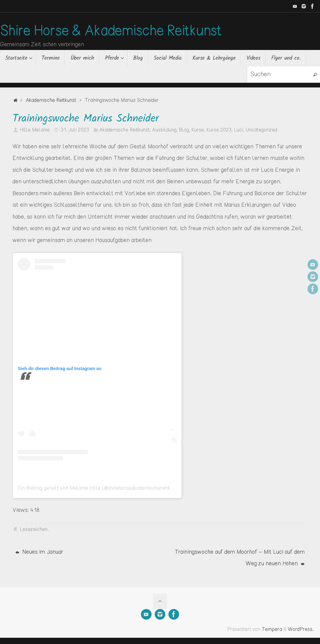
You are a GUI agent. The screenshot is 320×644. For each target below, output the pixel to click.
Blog (184, 130)
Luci (238, 130)
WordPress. (301, 629)
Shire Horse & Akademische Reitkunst (111, 32)
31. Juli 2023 (75, 130)
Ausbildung (164, 130)
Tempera (272, 629)
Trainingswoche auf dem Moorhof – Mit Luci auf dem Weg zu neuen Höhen (240, 558)
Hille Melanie (35, 130)
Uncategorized (261, 130)
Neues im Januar (39, 552)
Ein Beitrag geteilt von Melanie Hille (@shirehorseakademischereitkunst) (100, 488)
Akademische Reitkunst (51, 100)
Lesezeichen (34, 530)
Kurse (198, 130)
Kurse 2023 (219, 130)
